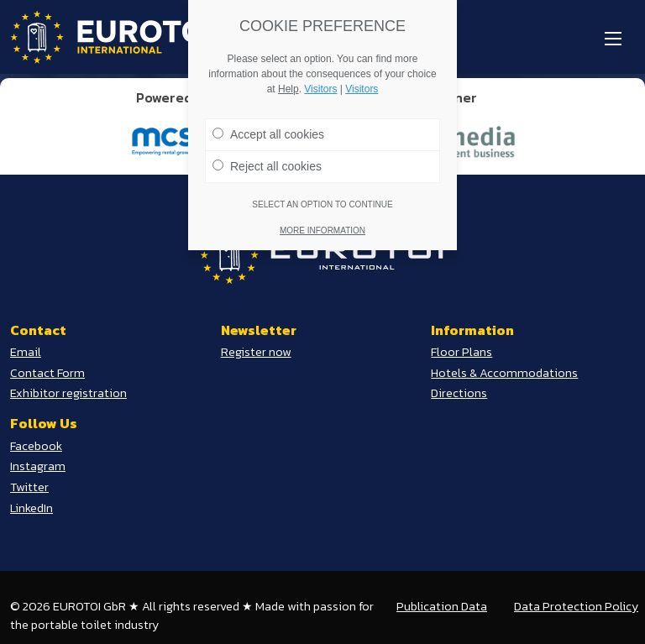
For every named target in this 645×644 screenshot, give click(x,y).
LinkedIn (31, 508)
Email (26, 352)
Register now (256, 352)
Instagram (38, 466)
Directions (459, 393)
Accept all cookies (268, 128)
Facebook (36, 446)
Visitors (320, 82)
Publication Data (442, 606)
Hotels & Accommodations (504, 373)
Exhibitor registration (68, 393)
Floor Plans (461, 352)
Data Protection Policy (576, 606)
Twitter (29, 487)
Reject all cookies (267, 160)
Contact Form (47, 373)
